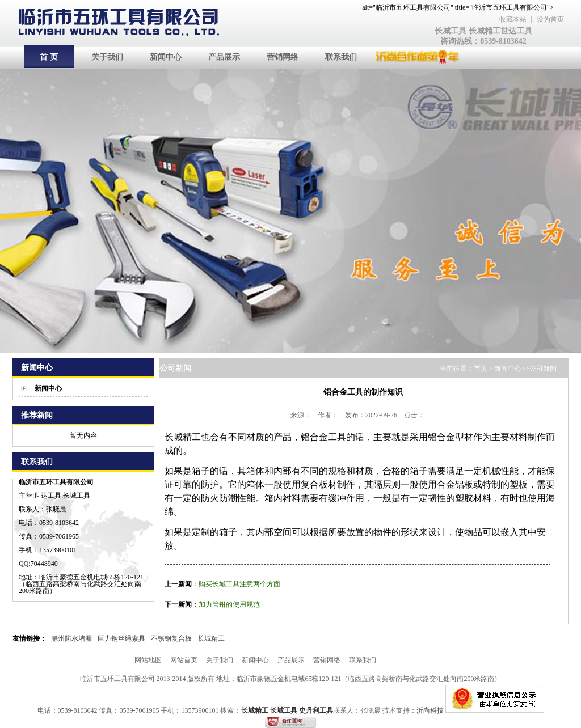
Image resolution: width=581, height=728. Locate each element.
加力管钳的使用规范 (229, 604)
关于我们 (220, 660)
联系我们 (363, 660)
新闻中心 (48, 388)
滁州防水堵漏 (71, 638)
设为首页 (550, 19)
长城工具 (451, 31)
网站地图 (148, 660)
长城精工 (485, 31)
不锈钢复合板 (171, 638)
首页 (481, 369)
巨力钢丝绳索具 (121, 638)
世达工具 (516, 31)
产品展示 (291, 660)
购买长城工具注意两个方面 (239, 584)
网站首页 (184, 660)
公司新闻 (543, 369)
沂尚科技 (431, 710)
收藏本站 (513, 19)
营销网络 (327, 660)
